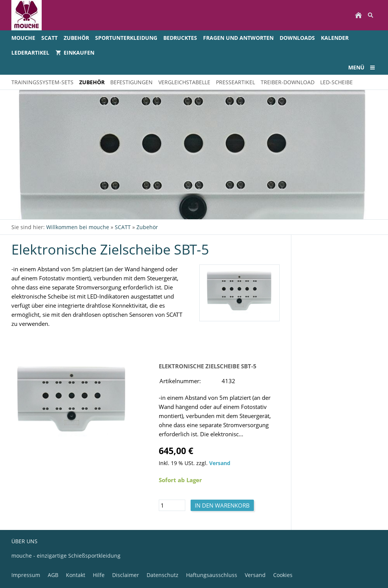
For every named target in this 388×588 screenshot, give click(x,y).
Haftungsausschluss (212, 575)
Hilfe (99, 575)
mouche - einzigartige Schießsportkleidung (66, 556)
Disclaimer (126, 575)
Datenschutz (163, 575)
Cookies (283, 575)
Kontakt (76, 575)
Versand (220, 463)
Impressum (26, 575)
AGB (53, 575)
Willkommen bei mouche (78, 227)
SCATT (123, 227)
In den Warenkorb (222, 505)
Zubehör (147, 227)
